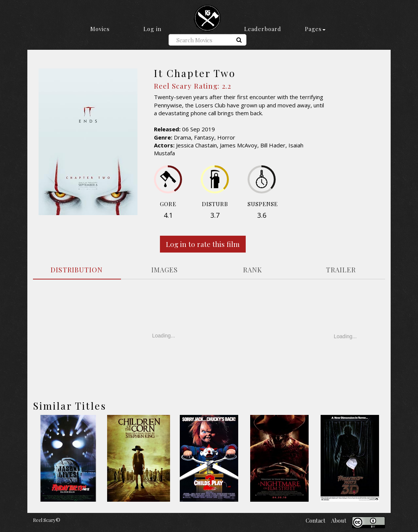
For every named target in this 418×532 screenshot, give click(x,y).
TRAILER (341, 270)
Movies (100, 29)
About (339, 520)
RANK (253, 270)
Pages (315, 29)
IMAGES (165, 270)
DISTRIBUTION (77, 270)
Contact (316, 520)
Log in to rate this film (203, 244)
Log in (152, 29)
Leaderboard (263, 29)
